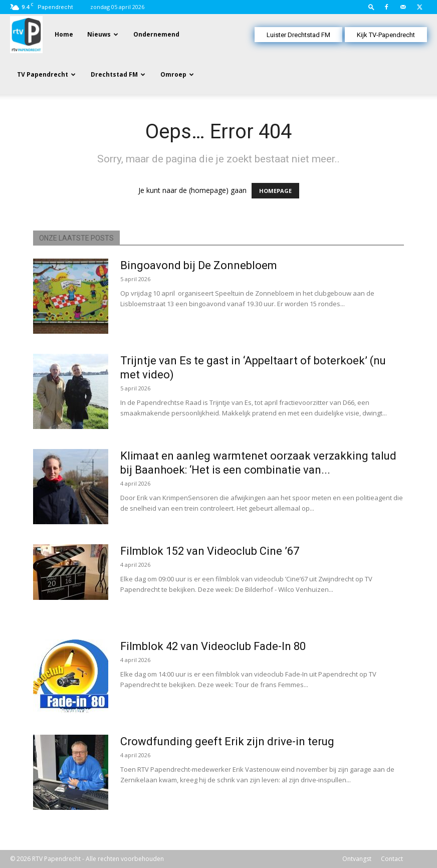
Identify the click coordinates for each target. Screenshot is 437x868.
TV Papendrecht (43, 74)
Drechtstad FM (114, 74)
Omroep (173, 74)
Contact (392, 859)
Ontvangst (357, 859)
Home (64, 34)
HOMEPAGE (275, 191)
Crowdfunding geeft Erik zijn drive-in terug (227, 741)
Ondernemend (156, 34)
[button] (371, 7)
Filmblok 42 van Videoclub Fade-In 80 (213, 646)
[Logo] (26, 34)
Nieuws (99, 34)
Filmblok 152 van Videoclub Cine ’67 (210, 551)
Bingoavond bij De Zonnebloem (199, 265)
